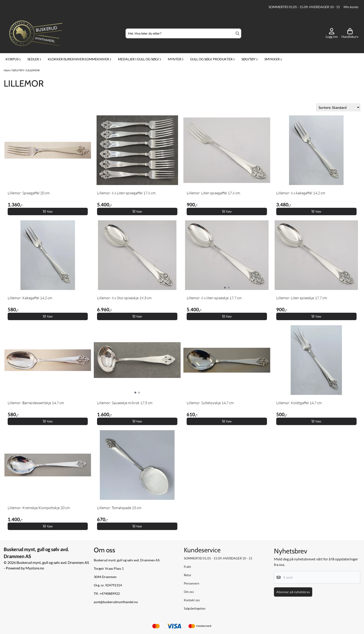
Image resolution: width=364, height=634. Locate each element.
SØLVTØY (18, 70)
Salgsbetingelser (195, 608)
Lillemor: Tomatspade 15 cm (119, 508)
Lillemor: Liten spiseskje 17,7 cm (302, 298)
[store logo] (36, 33)
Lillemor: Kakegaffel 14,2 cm (30, 298)
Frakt (187, 567)
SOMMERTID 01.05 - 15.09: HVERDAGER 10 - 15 (304, 7)
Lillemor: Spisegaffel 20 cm (29, 193)
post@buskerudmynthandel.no (116, 602)
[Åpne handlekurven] (350, 33)
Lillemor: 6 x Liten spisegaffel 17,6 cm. (127, 193)
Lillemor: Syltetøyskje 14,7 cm (210, 403)
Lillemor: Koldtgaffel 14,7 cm (299, 403)
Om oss (189, 592)
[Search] (237, 33)
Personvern (192, 583)
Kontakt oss (192, 600)
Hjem (7, 70)
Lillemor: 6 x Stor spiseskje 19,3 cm (124, 298)
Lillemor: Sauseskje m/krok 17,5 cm (125, 403)
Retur (188, 575)
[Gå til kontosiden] (332, 33)
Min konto (351, 7)
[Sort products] (338, 107)
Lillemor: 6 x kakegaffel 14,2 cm (301, 193)
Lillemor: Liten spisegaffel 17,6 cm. (214, 193)
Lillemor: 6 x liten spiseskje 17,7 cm (214, 298)
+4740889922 (110, 594)
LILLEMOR (33, 70)
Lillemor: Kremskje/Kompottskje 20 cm (39, 508)
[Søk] (183, 33)
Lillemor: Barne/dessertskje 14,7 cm (36, 403)
